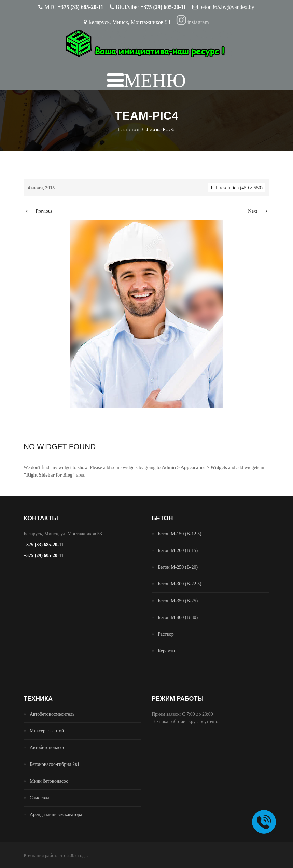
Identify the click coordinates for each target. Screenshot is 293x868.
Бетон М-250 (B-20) (178, 567)
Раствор (166, 634)
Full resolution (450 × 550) (237, 188)
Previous (38, 211)
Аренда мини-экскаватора (56, 815)
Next (259, 211)
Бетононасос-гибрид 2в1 (55, 764)
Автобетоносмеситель (52, 714)
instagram (193, 22)
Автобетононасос (47, 748)
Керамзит (167, 651)
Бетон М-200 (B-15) (178, 550)
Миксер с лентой (47, 731)
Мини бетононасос (49, 781)
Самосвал (40, 798)
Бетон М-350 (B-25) (178, 601)
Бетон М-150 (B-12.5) (180, 534)
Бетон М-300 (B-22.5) (180, 584)
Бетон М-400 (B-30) (178, 617)
